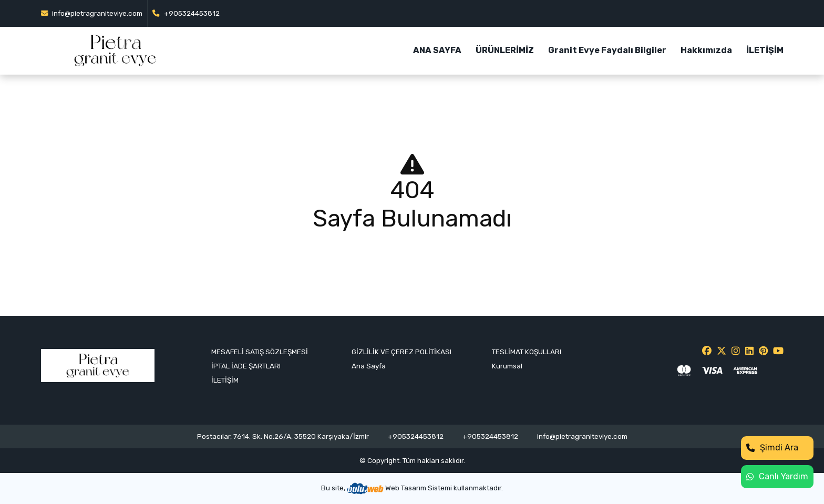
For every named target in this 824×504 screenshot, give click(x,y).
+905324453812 (186, 13)
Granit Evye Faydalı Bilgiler (607, 50)
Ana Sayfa (369, 366)
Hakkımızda (706, 50)
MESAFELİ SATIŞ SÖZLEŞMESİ (260, 352)
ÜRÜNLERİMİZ (505, 50)
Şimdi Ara (772, 448)
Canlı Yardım (777, 476)
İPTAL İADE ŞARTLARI (246, 366)
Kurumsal (507, 366)
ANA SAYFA (437, 50)
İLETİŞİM (765, 50)
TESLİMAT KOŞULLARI (527, 352)
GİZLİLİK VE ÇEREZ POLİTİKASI (401, 352)
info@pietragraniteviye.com (92, 13)
